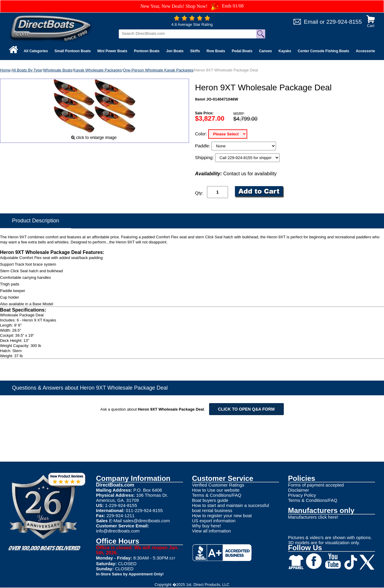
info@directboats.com (118, 531)
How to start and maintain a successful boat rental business (231, 508)
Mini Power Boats (112, 51)
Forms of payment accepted (316, 485)
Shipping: (205, 157)
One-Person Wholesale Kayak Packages (158, 70)
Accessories (366, 51)
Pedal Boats (242, 51)
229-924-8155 (344, 22)
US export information (214, 521)
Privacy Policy (302, 495)
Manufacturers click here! (313, 517)
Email (311, 22)
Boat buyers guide (210, 500)
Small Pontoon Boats (73, 51)
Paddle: (203, 146)
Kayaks (285, 51)
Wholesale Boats (58, 70)
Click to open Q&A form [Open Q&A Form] (246, 409)
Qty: (199, 193)
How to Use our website (216, 490)
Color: (202, 134)
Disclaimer (298, 490)
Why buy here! (207, 526)
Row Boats (216, 51)
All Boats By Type (27, 70)
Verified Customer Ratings (218, 485)
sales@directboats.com (146, 521)
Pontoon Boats (147, 51)
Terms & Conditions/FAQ (217, 495)
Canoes (265, 51)
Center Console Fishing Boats (324, 51)
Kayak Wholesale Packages (98, 70)
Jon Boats (175, 51)
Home (5, 70)
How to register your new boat (222, 516)
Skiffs (195, 51)
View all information (211, 531)
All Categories (36, 51)
